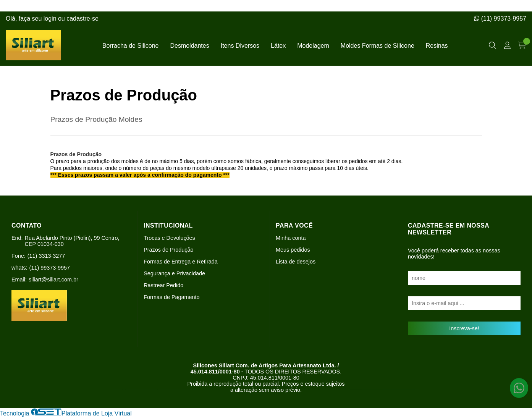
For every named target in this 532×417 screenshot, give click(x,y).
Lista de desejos (296, 262)
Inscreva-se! (464, 328)
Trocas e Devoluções (169, 238)
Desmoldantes (189, 46)
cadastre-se (82, 19)
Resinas (437, 46)
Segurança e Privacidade (174, 273)
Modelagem (313, 46)
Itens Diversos (240, 46)
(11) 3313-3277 (46, 256)
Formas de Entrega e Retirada (181, 262)
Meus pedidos (293, 250)
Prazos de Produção (168, 250)
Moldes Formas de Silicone (378, 46)
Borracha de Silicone (131, 46)
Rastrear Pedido (163, 285)
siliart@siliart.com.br (53, 280)
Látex (278, 46)
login (51, 19)
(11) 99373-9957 (500, 19)
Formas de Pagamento (171, 297)
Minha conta (291, 238)
